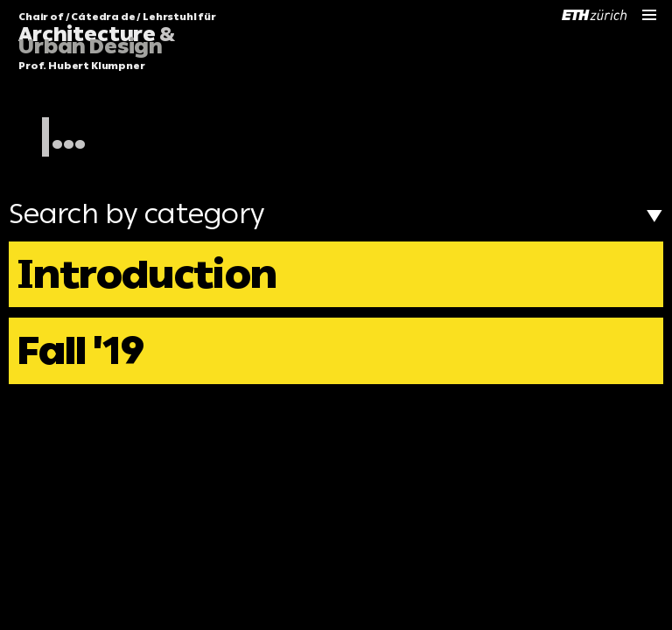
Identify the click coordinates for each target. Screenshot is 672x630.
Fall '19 (80, 350)
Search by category (336, 213)
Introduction (147, 274)
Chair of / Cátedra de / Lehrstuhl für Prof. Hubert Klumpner (117, 42)
